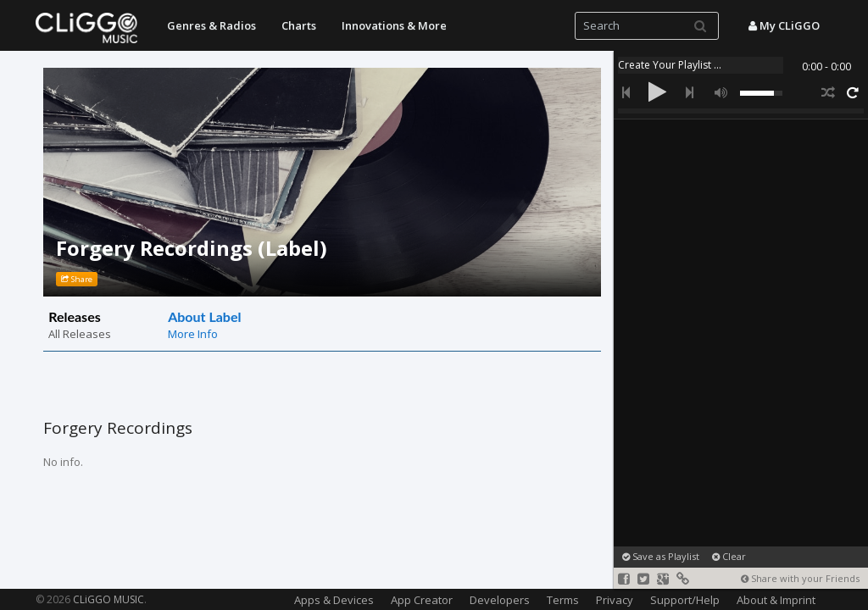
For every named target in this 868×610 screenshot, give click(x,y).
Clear (729, 556)
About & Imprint (776, 600)
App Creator (422, 600)
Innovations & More (394, 25)
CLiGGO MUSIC (108, 599)
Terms (563, 600)
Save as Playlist (661, 556)
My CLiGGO (784, 25)
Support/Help (685, 600)
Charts (299, 25)
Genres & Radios (211, 25)
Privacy (615, 600)
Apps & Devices (334, 600)
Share (77, 279)
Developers (500, 600)
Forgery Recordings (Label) (192, 248)
